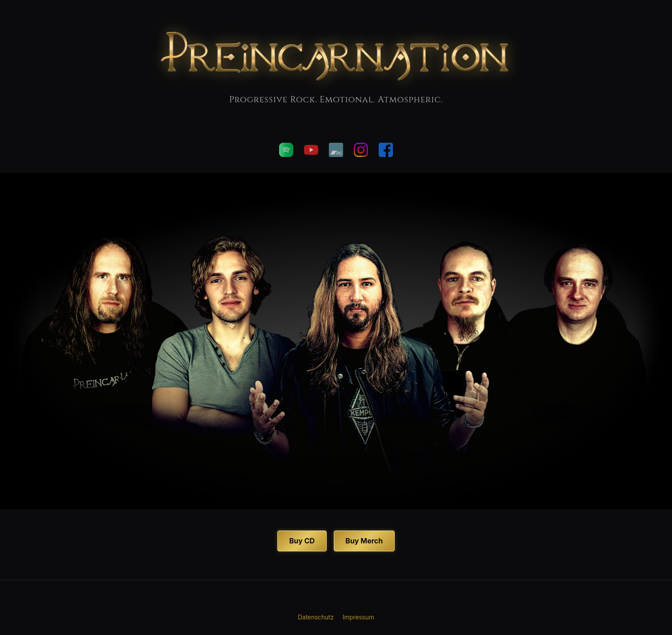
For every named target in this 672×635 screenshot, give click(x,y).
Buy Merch (364, 541)
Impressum (358, 617)
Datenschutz (316, 617)
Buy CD (302, 541)
